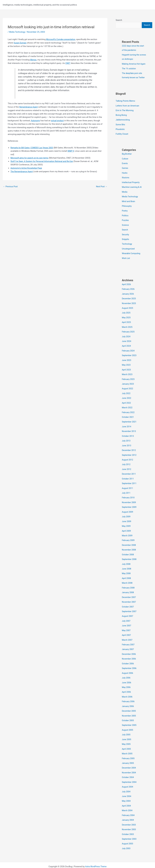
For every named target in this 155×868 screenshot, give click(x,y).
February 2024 (128, 350)
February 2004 (128, 805)
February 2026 (128, 290)
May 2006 (126, 680)
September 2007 (129, 606)
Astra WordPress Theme (96, 856)
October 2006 (128, 657)
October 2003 (128, 824)
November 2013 (129, 429)
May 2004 (126, 791)
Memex (33, 60)
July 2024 (126, 336)
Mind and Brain (129, 203)
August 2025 (128, 308)
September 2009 (129, 503)
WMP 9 (71, 151)
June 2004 (127, 787)
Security (126, 236)
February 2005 (128, 750)
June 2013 (127, 443)
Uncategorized (128, 250)
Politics (125, 217)
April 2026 (127, 285)
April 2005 (127, 740)
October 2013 (128, 434)
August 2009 (128, 508)
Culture (125, 161)
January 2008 (128, 587)
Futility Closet (122, 137)
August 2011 (128, 485)
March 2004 (127, 801)
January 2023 (128, 383)
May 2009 (126, 522)
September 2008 (129, 555)
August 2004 (128, 778)
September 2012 (129, 452)
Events (125, 166)
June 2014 (127, 425)
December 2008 (129, 541)
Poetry (125, 213)
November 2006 (129, 652)
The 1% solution (129, 72)
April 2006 (127, 685)
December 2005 (129, 703)
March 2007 (127, 633)
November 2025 (129, 304)
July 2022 (126, 392)
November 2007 (129, 596)
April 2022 (127, 401)
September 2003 (129, 829)
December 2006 (129, 647)
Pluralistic (120, 132)
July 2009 (126, 513)
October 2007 (128, 601)
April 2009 (127, 527)
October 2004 (128, 768)
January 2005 (128, 754)
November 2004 (129, 764)
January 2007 (128, 643)
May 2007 (126, 624)
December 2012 (129, 448)
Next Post (101, 187)
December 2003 (129, 815)
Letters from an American (127, 109)
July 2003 (126, 838)
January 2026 (128, 294)
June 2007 (127, 620)
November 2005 (129, 708)
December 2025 (129, 299)
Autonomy (36, 121)
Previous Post (11, 187)
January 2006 (128, 699)
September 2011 (129, 480)
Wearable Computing (131, 254)
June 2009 (127, 517)
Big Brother (127, 157)
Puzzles (125, 222)
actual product (58, 121)
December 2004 (129, 759)
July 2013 (126, 438)
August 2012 (128, 457)
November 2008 (129, 545)
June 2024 (127, 341)
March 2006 (127, 689)
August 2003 (128, 833)
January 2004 (128, 810)
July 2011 (126, 489)
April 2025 (127, 322)
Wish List (126, 259)
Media (125, 194)
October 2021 (128, 415)
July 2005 (126, 726)
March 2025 (127, 327)
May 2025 (126, 318)
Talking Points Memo (125, 104)
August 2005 (128, 722)
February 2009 (128, 536)
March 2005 (127, 745)
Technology (127, 245)
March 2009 (127, 531)
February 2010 (128, 494)
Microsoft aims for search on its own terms (30, 158)
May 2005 (126, 736)
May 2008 (126, 568)
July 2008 (126, 559)
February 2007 (128, 638)
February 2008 (128, 582)
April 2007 (127, 629)
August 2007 (128, 610)
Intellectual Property (131, 185)
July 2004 (126, 782)
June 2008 (127, 564)
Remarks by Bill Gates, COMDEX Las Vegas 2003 (33, 148)
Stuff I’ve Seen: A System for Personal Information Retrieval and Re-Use (43, 161)
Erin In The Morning (125, 114)
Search (119, 20)
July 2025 (126, 313)
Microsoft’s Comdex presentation (61, 39)
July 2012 (126, 462)
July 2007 (126, 615)
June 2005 (127, 731)
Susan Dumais (20, 43)
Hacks (125, 175)
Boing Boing (121, 118)
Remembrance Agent (29, 107)
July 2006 (126, 671)
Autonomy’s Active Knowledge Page (27, 168)
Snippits (126, 240)
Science (125, 227)
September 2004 (129, 773)
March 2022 (127, 406)
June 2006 (127, 675)
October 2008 (128, 550)
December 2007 (129, 592)
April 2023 (127, 369)
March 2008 (127, 578)
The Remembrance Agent (22, 172)
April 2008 (127, 573)
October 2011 (128, 476)
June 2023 (127, 359)
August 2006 (128, 666)
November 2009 (129, 499)
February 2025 (128, 332)
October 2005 (128, 712)
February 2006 (128, 694)
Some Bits (120, 128)
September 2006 (129, 661)
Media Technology (18, 32)
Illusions (126, 180)
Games (125, 171)
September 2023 (129, 355)
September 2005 (129, 717)
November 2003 (129, 819)
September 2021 (129, 420)
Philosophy (127, 208)
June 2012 (127, 466)
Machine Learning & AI (132, 189)
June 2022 (127, 397)
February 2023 (128, 378)
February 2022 (128, 410)
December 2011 (129, 471)
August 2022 (128, 387)
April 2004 (127, 796)
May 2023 (126, 364)
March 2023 (127, 373)
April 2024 (127, 345)
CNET (68, 63)
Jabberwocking (123, 123)
